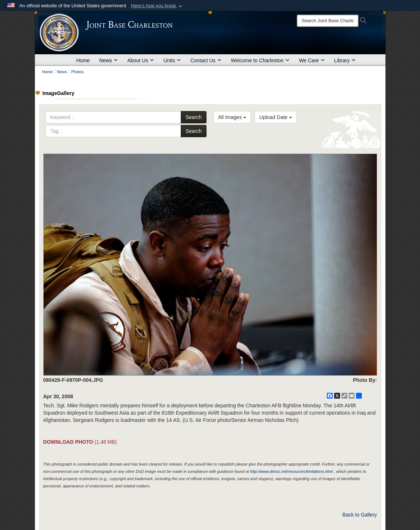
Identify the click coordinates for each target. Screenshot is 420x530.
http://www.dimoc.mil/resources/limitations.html (291, 471)
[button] (157, 6)
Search (193, 117)
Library (345, 60)
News (109, 60)
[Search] (328, 21)
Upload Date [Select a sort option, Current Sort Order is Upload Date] (276, 117)
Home (83, 60)
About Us (141, 60)
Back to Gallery (360, 515)
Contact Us (206, 60)
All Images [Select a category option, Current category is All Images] (232, 117)
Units (172, 60)
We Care (312, 60)
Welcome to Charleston (260, 60)
